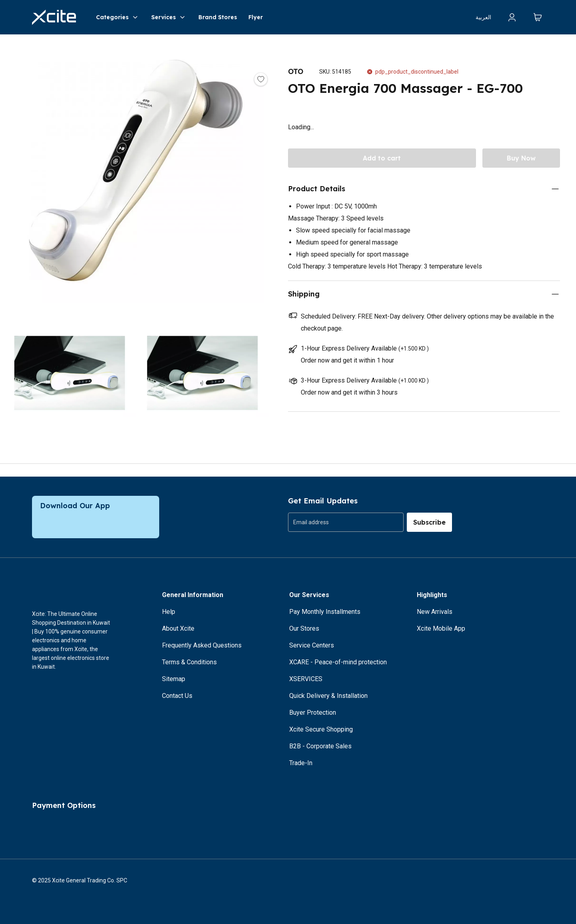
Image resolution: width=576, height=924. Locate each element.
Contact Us (177, 696)
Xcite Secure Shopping (321, 729)
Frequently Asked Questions (202, 645)
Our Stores (304, 628)
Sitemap (174, 679)
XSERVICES (306, 679)
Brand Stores (218, 17)
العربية (483, 17)
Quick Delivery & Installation (328, 696)
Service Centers (312, 645)
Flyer (256, 17)
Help (169, 612)
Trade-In (301, 763)
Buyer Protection (313, 713)
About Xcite (178, 628)
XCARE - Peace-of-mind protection (338, 662)
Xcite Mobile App (441, 628)
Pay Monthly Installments (325, 612)
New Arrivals (435, 612)
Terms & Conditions (189, 662)
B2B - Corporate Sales (320, 746)
